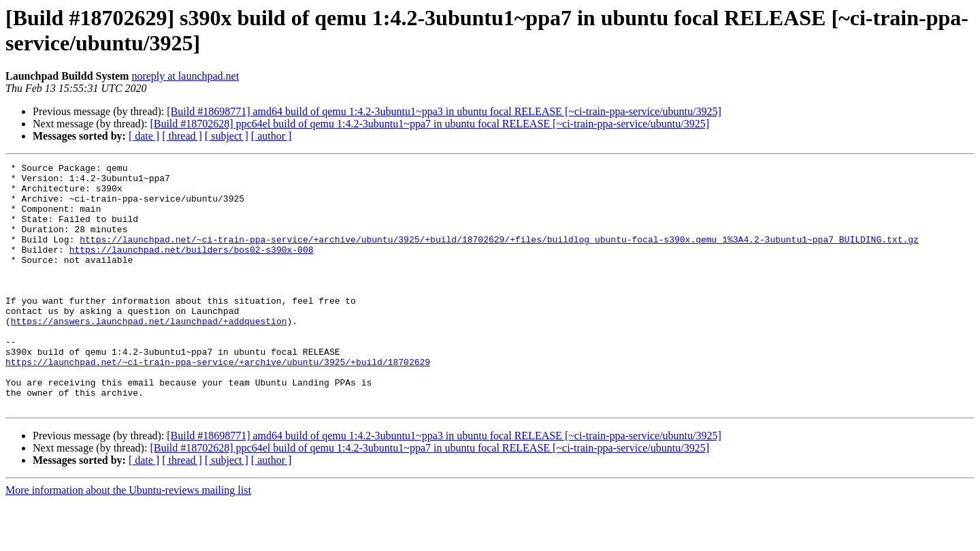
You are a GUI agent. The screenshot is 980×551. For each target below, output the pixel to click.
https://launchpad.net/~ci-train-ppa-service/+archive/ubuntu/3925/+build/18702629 (218, 403)
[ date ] (144, 136)
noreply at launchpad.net (185, 76)
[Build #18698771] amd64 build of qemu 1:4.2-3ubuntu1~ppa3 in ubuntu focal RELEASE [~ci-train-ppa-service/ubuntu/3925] (444, 111)
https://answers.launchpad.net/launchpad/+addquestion (149, 353)
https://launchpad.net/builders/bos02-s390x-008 (192, 268)
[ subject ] (227, 136)
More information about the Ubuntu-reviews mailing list (128, 539)
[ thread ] (182, 136)
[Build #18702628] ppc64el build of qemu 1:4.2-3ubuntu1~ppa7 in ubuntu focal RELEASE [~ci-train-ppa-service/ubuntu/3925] (429, 124)
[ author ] (272, 136)
